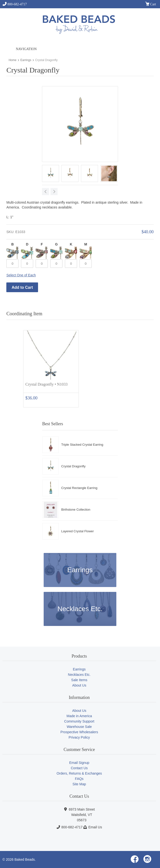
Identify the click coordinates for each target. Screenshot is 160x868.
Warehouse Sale (79, 727)
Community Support (79, 721)
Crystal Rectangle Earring (79, 488)
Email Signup (79, 763)
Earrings (26, 60)
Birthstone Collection (76, 510)
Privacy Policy (79, 737)
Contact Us (79, 768)
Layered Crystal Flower (78, 531)
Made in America (79, 716)
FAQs (79, 779)
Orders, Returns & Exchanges (79, 773)
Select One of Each (21, 275)
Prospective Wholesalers (79, 732)
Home (12, 60)
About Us (79, 685)
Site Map (79, 784)
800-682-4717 (15, 4)
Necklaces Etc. (80, 609)
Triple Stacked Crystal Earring (82, 445)
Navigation (26, 49)
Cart (151, 4)
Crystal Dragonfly (73, 466)
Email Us (95, 827)
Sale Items (79, 680)
